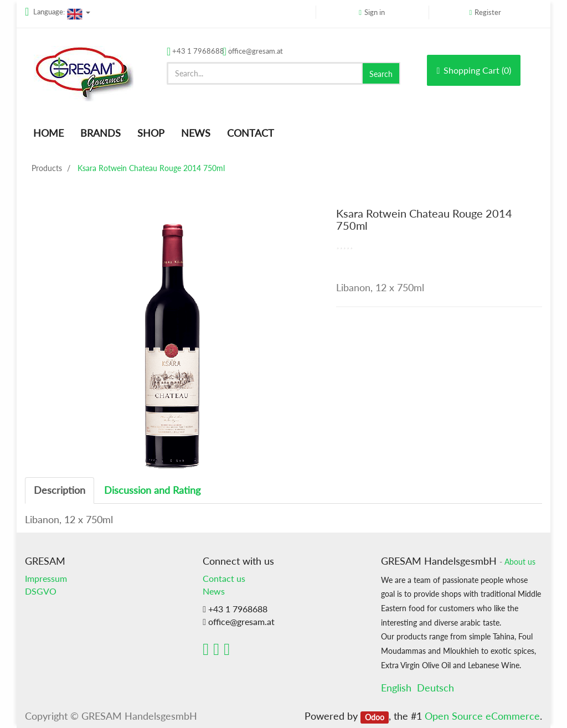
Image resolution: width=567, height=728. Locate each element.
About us (520, 562)
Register (488, 12)
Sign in (375, 12)
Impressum (46, 578)
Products (47, 168)
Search (381, 74)
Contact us (224, 578)
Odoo (375, 717)
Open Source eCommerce (482, 716)
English (396, 688)
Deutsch (435, 688)
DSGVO (41, 591)
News (214, 591)
